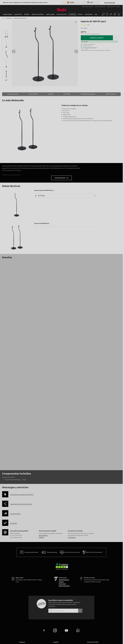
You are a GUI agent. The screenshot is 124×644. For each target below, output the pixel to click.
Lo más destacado (13, 94)
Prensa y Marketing (58, 580)
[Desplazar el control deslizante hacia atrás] (14, 51)
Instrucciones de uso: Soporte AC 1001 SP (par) (22, 425)
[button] (119, 3)
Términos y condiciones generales (58, 638)
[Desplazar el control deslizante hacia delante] (76, 51)
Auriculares (22, 586)
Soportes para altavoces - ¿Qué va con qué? (21, 435)
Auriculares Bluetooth (25, 588)
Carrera (55, 578)
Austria (90, 578)
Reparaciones (91, 50)
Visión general (72, 469)
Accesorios (67, 94)
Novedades (40, 586)
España (90, 591)
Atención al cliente (87, 7)
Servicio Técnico (43, 467)
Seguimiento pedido (64, 517)
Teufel (86, 49)
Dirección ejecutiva (76, 580)
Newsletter (56, 586)
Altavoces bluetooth (25, 584)
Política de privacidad (71, 638)
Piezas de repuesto (84, 50)
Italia (89, 593)
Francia (90, 587)
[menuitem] (36, 582)
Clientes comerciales (100, 7)
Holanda (90, 582)
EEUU (89, 595)
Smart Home (23, 582)
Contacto (41, 469)
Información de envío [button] (15, 445)
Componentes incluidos (88, 94)
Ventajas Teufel (75, 576)
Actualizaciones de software (99, 50)
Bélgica (90, 584)
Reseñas (51, 94)
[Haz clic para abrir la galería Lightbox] (45, 53)
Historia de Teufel (75, 578)
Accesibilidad (74, 586)
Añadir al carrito (97, 38)
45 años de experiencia (92, 47)
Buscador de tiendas (114, 7)
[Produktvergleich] (111, 14)
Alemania (90, 576)
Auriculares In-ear (42, 582)
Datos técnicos (33, 94)
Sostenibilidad (74, 582)
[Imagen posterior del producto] (6, 80)
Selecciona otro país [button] (110, 2)
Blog (54, 584)
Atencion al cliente (58, 576)
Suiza (89, 580)
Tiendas (55, 588)
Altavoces (39, 578)
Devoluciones (62, 515)
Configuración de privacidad (84, 638)
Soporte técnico (111, 94)
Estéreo (21, 580)
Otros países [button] (91, 597)
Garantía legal (108, 50)
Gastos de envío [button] (95, 34)
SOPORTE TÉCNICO (64, 511)
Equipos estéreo (41, 576)
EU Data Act (94, 638)
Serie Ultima (40, 580)
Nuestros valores (75, 584)
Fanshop (39, 584)
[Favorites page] (107, 14)
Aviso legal (47, 638)
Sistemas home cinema (25, 576)
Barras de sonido (24, 578)
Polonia (90, 589)
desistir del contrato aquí (103, 638)
